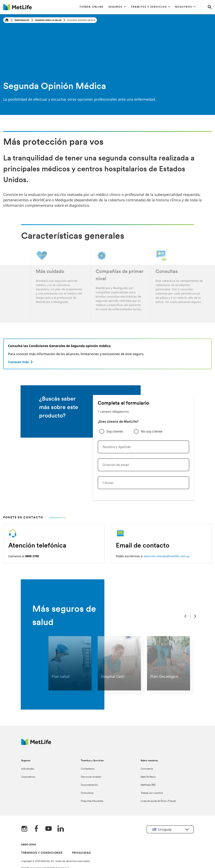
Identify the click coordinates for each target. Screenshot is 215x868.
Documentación (89, 785)
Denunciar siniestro (91, 777)
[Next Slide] (195, 616)
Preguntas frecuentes (92, 801)
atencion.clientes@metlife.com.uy (167, 556)
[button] (117, 7)
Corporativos (28, 777)
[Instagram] (24, 829)
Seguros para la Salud (48, 20)
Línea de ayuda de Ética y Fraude (158, 801)
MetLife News (148, 777)
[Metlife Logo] (36, 744)
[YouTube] (49, 829)
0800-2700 (29, 845)
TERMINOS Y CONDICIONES (42, 853)
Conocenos (147, 769)
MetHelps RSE (148, 785)
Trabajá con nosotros (152, 793)
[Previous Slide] (185, 616)
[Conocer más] (21, 362)
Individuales (22, 20)
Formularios (87, 793)
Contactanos (88, 769)
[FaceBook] (36, 829)
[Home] (7, 20)
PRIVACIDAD (81, 853)
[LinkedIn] (61, 829)
